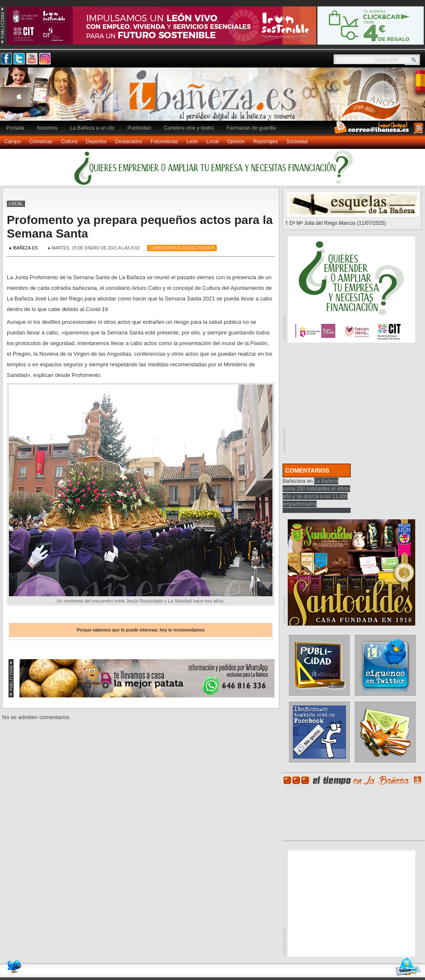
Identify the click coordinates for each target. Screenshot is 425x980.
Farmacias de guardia (251, 128)
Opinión (236, 142)
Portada (15, 128)
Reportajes (266, 142)
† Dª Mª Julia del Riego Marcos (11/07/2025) (336, 223)
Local (213, 142)
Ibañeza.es (215, 99)
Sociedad (297, 142)
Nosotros (47, 128)
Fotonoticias (164, 142)
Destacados (129, 142)
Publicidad (139, 128)
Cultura (69, 142)
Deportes (96, 142)
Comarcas (41, 142)
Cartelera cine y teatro (189, 128)
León (192, 142)
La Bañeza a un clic (92, 128)
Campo (13, 142)
